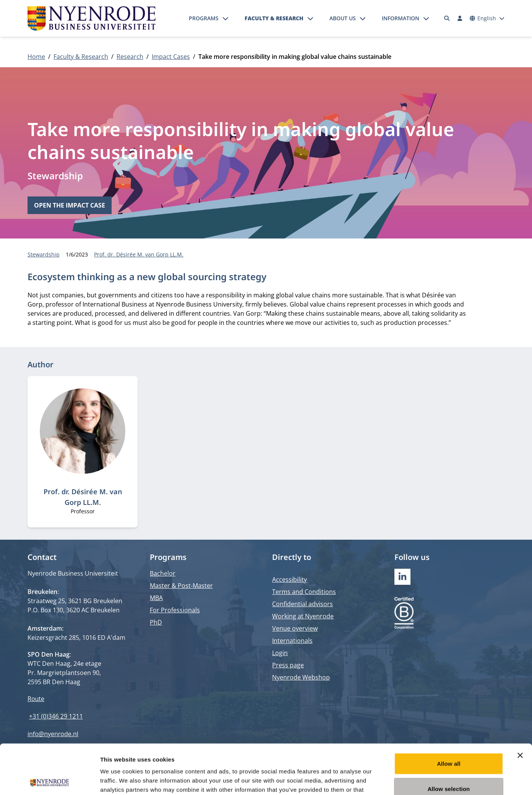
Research (130, 57)
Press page (288, 665)
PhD (156, 622)
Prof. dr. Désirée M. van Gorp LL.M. (139, 254)
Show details (401, 780)
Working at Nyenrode (303, 616)
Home (36, 57)
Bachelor (163, 573)
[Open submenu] (225, 18)
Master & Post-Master (181, 586)
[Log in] (460, 18)
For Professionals (175, 610)
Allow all (449, 714)
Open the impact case (70, 205)
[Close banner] (520, 706)
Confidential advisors (302, 604)
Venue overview (295, 628)
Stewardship (55, 176)
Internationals (292, 641)
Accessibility (290, 579)
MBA (156, 598)
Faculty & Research (274, 18)
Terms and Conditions (304, 592)
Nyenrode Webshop (301, 677)
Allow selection (449, 739)
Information (401, 18)
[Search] (447, 18)
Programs (204, 18)
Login (280, 653)
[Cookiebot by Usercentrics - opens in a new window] (49, 780)
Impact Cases (171, 57)
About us (343, 18)
